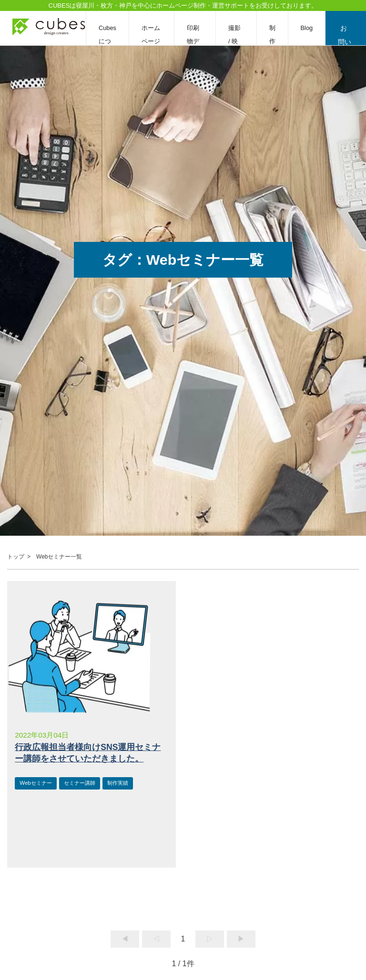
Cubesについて (107, 41)
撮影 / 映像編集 (237, 41)
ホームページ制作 (151, 41)
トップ (16, 557)
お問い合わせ (346, 35)
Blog (308, 28)
